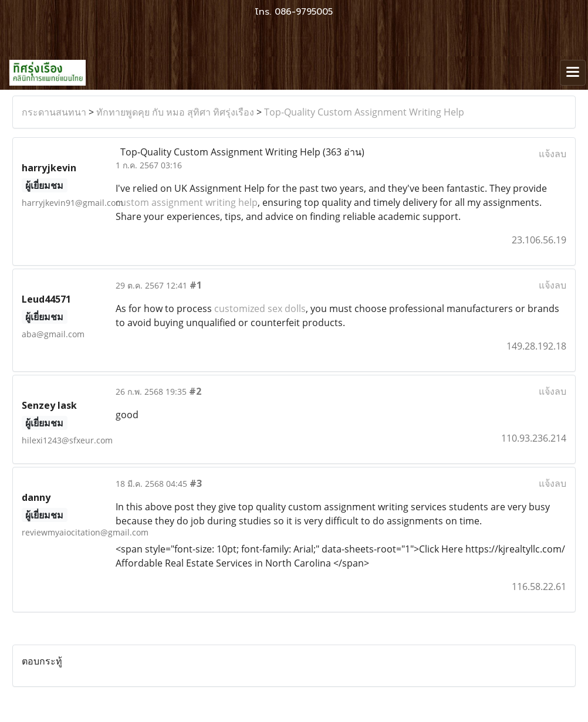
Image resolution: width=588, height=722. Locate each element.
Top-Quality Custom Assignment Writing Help (364, 112)
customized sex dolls (260, 309)
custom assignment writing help (187, 202)
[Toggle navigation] (573, 73)
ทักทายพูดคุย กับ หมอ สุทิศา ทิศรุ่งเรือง (175, 112)
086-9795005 (304, 12)
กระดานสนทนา (54, 112)
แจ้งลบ (552, 154)
